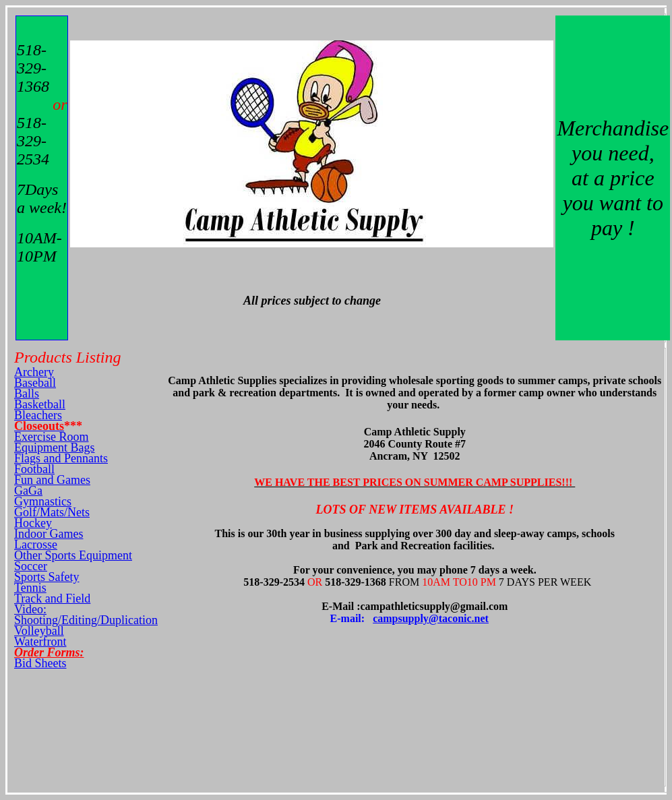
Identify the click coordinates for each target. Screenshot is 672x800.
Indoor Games (49, 534)
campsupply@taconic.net (431, 618)
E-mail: (352, 618)
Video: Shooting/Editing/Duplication (86, 615)
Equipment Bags (55, 448)
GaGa (28, 491)
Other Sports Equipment (73, 555)
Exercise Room (51, 437)
